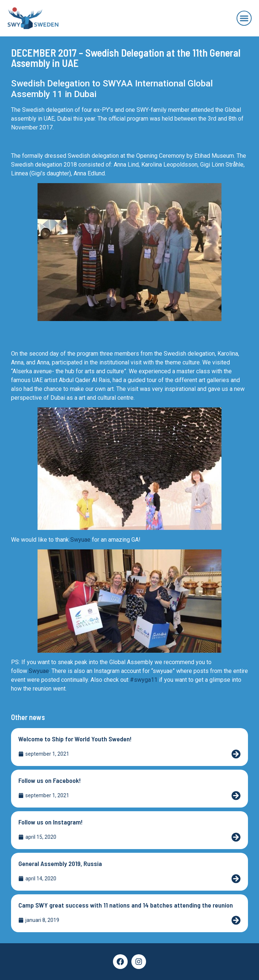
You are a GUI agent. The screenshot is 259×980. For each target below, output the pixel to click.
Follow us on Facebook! (50, 780)
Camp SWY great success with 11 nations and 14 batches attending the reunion (126, 905)
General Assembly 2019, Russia (60, 863)
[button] (244, 18)
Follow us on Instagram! (51, 822)
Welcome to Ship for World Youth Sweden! (75, 739)
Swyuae (80, 540)
